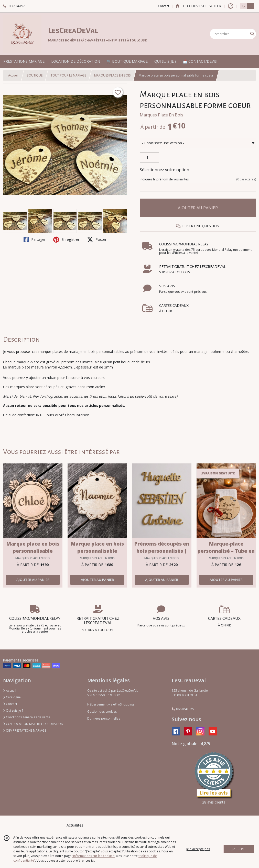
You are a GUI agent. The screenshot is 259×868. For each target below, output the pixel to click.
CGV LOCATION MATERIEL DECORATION (33, 724)
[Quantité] (149, 157)
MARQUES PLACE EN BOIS (112, 75)
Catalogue (12, 697)
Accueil (13, 75)
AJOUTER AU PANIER (198, 208)
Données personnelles (104, 718)
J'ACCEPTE (239, 849)
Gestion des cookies (102, 712)
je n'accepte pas (198, 849)
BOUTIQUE (35, 75)
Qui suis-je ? (13, 710)
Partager (35, 240)
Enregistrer (66, 240)
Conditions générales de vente (27, 717)
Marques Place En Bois (161, 115)
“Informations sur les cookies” (94, 856)
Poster (97, 240)
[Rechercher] (252, 34)
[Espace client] (231, 6)
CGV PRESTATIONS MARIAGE (25, 730)
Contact (164, 6)
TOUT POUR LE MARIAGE (68, 75)
